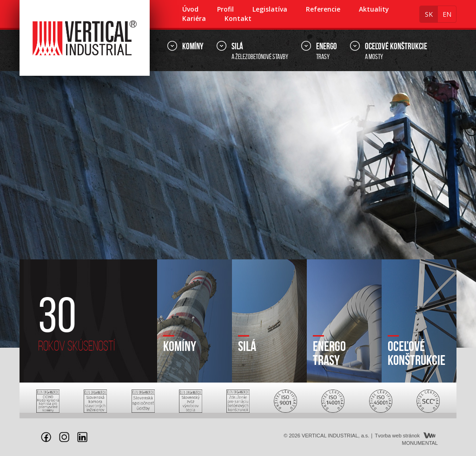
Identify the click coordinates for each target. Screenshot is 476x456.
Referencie (323, 9)
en (447, 14)
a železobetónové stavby (260, 51)
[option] (238, 209)
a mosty (396, 51)
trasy (327, 51)
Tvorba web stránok (397, 436)
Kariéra (194, 18)
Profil (225, 9)
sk (429, 14)
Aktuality (374, 9)
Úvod (190, 9)
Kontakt (238, 18)
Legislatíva (270, 9)
